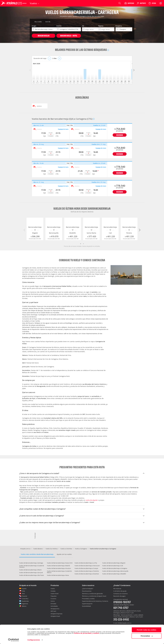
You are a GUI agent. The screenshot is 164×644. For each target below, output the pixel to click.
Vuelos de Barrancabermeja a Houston (59, 568)
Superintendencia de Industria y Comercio (95, 601)
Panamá (24, 596)
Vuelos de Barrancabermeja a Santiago (31, 563)
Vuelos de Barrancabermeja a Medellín (114, 574)
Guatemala (25, 601)
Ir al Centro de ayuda (120, 591)
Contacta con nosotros (120, 594)
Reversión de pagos (119, 596)
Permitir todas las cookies (147, 630)
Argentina (25, 604)
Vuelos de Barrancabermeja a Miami (30, 570)
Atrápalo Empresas (56, 614)
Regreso (101, 26)
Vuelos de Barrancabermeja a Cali (113, 566)
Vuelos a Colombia (66, 549)
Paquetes (54, 596)
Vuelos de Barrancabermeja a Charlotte (87, 571)
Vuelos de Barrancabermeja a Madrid (58, 566)
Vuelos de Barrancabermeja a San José (31, 573)
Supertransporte (87, 604)
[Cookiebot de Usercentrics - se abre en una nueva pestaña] (14, 640)
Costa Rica (25, 599)
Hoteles (53, 591)
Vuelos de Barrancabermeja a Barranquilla (115, 571)
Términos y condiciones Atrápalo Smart (94, 596)
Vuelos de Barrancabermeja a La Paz (86, 563)
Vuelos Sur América (52, 549)
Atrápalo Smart (55, 616)
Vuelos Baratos (38, 549)
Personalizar (147, 636)
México (24, 606)
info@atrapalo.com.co (125, 623)
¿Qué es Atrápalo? (88, 589)
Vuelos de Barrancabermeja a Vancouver (87, 566)
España (24, 589)
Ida (83, 26)
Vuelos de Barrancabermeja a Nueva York (60, 563)
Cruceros (53, 599)
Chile (23, 591)
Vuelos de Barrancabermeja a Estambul (87, 574)
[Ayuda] (152, 3)
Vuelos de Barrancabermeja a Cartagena (115, 568)
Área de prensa (87, 591)
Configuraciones (34, 640)
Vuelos (53, 589)
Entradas (53, 604)
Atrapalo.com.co (25, 549)
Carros (53, 601)
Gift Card (53, 611)
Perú (23, 594)
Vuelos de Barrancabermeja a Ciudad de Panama (32, 566)
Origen (34, 26)
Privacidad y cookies (88, 599)
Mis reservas (117, 589)
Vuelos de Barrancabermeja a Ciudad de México (59, 572)
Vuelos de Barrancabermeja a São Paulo (32, 575)
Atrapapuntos (55, 609)
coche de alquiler (92, 500)
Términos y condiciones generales (92, 594)
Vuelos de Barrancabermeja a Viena (58, 575)
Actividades (54, 606)
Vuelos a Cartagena (81, 549)
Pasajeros (119, 26)
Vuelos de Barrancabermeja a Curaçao (86, 568)
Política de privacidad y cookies (87, 633)
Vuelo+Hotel (54, 594)
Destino (59, 26)
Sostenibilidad (86, 606)
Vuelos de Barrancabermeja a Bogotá (114, 563)
